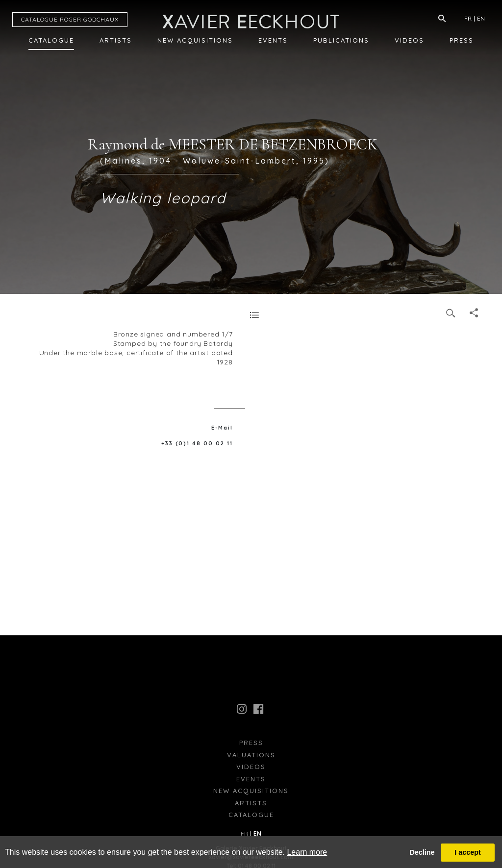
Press (462, 40)
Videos (409, 40)
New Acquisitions (195, 40)
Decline (422, 852)
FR (468, 18)
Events (273, 40)
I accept (468, 852)
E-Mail (222, 428)
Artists (116, 40)
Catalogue (51, 40)
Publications (341, 40)
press (251, 743)
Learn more (307, 852)
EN (481, 18)
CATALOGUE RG (70, 19)
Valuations (251, 755)
